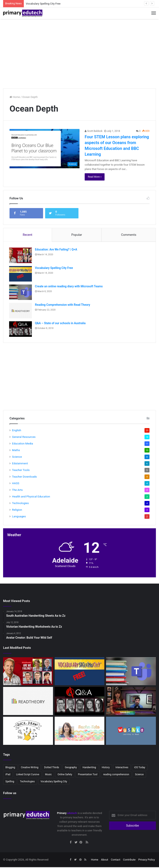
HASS (16, 484)
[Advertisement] (79, 52)
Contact (116, 860)
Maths (16, 451)
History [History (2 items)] (106, 768)
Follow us (10, 794)
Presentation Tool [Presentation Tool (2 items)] (88, 775)
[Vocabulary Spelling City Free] (21, 274)
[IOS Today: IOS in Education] (131, 702)
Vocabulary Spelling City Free (43, 4)
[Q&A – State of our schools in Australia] (21, 329)
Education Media (22, 444)
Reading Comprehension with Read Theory (63, 305)
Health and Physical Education (31, 497)
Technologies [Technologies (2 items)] (27, 783)
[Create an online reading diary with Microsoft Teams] (21, 293)
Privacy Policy (147, 860)
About (105, 860)
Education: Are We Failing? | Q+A (57, 250)
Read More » (95, 177)
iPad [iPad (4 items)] (8, 775)
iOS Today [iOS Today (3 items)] (140, 768)
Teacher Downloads (24, 478)
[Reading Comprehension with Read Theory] (21, 311)
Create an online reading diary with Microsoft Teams (69, 287)
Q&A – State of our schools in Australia (61, 324)
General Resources (24, 438)
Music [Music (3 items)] (48, 775)
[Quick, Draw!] (28, 732)
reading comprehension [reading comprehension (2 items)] (116, 775)
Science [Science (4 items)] (139, 775)
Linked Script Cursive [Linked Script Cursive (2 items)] (28, 775)
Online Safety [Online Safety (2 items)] (65, 775)
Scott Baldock (94, 131)
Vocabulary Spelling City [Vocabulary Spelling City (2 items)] (54, 783)
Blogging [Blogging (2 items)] (10, 768)
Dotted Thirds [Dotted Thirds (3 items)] (52, 768)
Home (15, 97)
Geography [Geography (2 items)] (71, 768)
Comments (129, 235)
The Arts (17, 491)
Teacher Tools (21, 471)
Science (17, 458)
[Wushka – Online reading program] (131, 732)
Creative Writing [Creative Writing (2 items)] (30, 768)
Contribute (129, 860)
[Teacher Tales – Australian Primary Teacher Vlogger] (80, 732)
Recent (28, 235)
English (17, 431)
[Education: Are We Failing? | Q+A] (21, 256)
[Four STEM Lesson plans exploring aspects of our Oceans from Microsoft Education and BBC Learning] (45, 149)
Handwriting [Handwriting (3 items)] (89, 768)
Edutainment (20, 464)
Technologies (20, 504)
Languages (19, 517)
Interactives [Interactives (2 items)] (122, 768)
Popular (77, 235)
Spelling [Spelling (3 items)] (10, 783)
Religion (17, 511)
